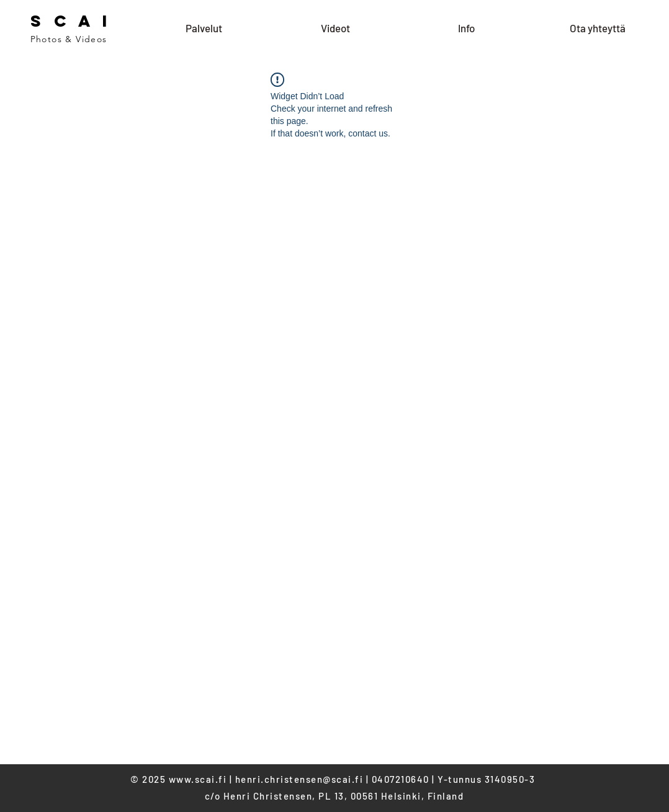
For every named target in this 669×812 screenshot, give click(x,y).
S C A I (71, 21)
